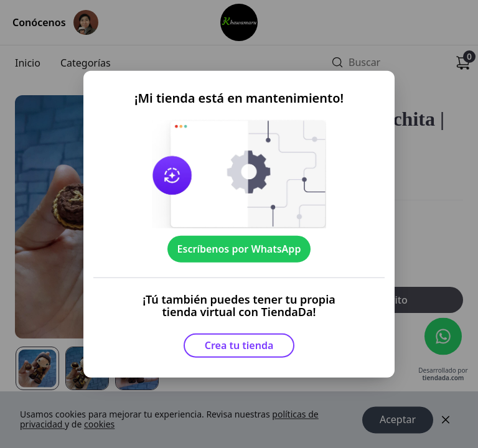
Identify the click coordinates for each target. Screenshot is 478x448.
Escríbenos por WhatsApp (239, 249)
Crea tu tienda (239, 345)
